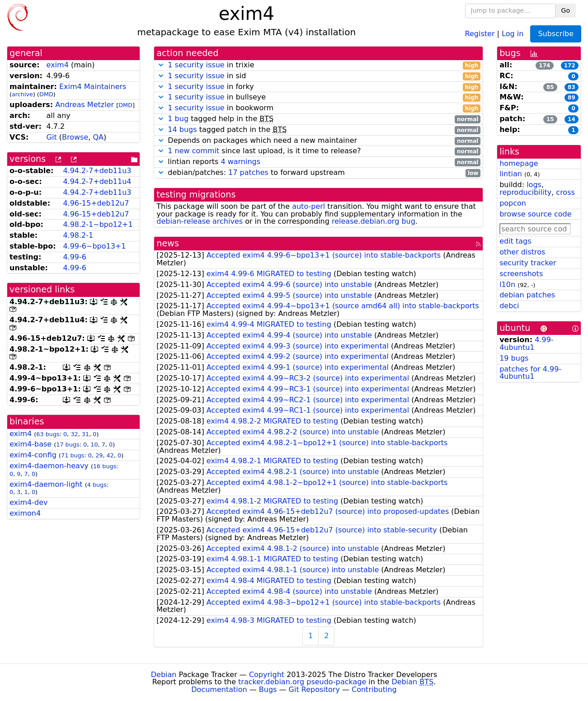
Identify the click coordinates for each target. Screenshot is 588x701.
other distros (522, 252)
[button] (161, 65)
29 (99, 455)
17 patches (248, 172)
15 (550, 119)
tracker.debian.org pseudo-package (302, 682)
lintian (511, 174)
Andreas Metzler (85, 105)
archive (22, 94)
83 (572, 87)
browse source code (535, 214)
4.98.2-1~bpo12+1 (98, 224)
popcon (513, 203)
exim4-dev (28, 502)
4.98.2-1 (78, 235)
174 (544, 66)
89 (572, 98)
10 (94, 445)
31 (85, 434)
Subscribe (556, 34)
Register (480, 33)
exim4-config (33, 455)
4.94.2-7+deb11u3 (97, 171)
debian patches (527, 295)
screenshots (521, 274)
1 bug (178, 119)
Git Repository (314, 689)
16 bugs (105, 466)
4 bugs (97, 485)
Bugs (268, 689)
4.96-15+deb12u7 (96, 203)
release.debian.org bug (374, 221)
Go (566, 10)
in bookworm (318, 108)
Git (52, 137)
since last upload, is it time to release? (318, 151)
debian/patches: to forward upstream (318, 173)
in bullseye (318, 97)
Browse (75, 137)
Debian (164, 675)
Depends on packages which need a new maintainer (318, 141)
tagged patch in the (318, 130)
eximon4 (25, 513)
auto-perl (308, 206)
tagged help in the (318, 119)
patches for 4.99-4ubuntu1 (530, 373)
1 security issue (196, 65)
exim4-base (31, 444)
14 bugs (182, 129)
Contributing (374, 689)
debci (509, 306)
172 (570, 66)
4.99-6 (75, 257)
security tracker (528, 263)
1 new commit (193, 151)
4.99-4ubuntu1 (526, 343)
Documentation (219, 689)
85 (550, 87)
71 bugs (73, 455)
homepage (519, 163)
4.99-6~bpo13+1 (94, 246)
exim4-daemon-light (46, 484)
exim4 (58, 65)
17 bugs (68, 445)
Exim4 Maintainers (93, 87)
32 (74, 434)
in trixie (318, 65)
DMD (46, 94)
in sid (318, 76)
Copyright (267, 675)
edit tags (515, 241)
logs (534, 185)
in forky (318, 87)
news (168, 243)
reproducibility (525, 192)
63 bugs (48, 434)
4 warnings (240, 162)
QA (98, 137)
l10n (507, 285)
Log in (513, 33)
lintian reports (318, 162)
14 (572, 119)
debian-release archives (200, 221)
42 (110, 455)
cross (565, 192)
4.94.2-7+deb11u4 (97, 181)
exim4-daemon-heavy (49, 466)
